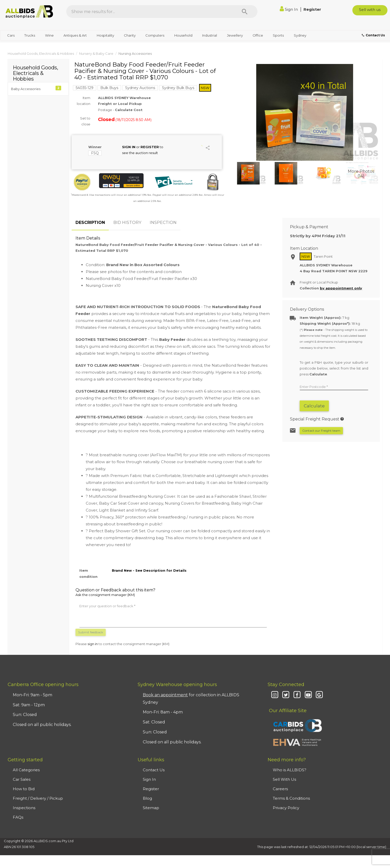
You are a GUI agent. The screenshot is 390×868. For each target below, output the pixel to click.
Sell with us (370, 10)
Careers (280, 789)
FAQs (18, 817)
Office (258, 35)
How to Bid (24, 789)
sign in (93, 644)
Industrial (210, 35)
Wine (49, 35)
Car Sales (22, 779)
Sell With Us (284, 779)
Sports (278, 35)
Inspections (24, 808)
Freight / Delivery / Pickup (38, 798)
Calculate (314, 406)
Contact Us (154, 770)
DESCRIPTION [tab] (90, 223)
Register (312, 9)
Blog (147, 798)
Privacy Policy (286, 808)
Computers (155, 35)
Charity (130, 35)
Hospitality (105, 35)
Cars (11, 35)
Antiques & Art (75, 35)
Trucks (30, 35)
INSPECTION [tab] (163, 223)
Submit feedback (91, 632)
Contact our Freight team (321, 431)
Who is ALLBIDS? (290, 770)
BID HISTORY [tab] (127, 223)
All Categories (26, 770)
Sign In (289, 9)
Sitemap (151, 808)
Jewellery (235, 35)
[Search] (245, 12)
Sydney (300, 35)
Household (183, 35)
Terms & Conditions (291, 798)
